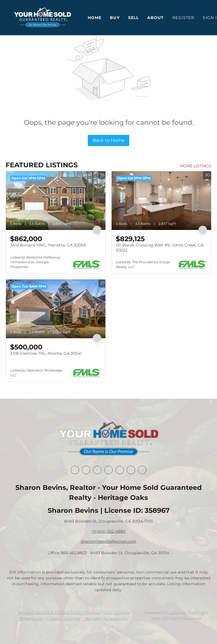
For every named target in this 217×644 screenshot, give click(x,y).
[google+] (142, 470)
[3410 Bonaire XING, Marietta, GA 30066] (56, 201)
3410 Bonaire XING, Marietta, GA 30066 (48, 245)
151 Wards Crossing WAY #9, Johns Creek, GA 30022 (160, 248)
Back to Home (109, 140)
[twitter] (97, 470)
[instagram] (120, 470)
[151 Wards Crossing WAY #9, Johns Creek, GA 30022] (161, 201)
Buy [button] (115, 18)
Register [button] (183, 18)
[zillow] (108, 470)
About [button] (156, 18)
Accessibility (115, 619)
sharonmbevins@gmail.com (108, 541)
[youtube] (131, 470)
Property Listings (63, 619)
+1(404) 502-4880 (108, 531)
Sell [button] (133, 18)
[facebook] (75, 470)
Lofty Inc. (178, 613)
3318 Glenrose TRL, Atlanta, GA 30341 (46, 353)
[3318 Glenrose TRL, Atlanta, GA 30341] (56, 309)
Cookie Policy (99, 613)
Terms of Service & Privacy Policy (50, 613)
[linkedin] (86, 470)
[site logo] (108, 439)
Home (95, 18)
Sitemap (92, 619)
